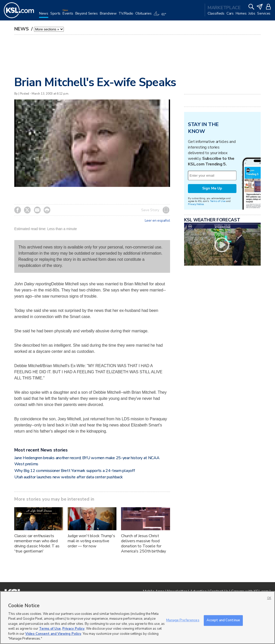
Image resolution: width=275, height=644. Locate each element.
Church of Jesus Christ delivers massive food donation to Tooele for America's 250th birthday (144, 544)
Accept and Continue (223, 620)
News (22, 29)
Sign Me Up (212, 188)
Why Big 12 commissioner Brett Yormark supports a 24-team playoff (75, 471)
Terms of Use (218, 201)
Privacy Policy (73, 629)
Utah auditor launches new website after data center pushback (69, 477)
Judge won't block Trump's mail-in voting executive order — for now (91, 541)
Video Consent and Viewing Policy (53, 634)
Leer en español (157, 221)
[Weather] (161, 16)
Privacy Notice (196, 204)
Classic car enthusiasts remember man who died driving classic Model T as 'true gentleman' (37, 544)
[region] (137, 618)
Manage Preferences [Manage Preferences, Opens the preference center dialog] (183, 620)
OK (269, 598)
